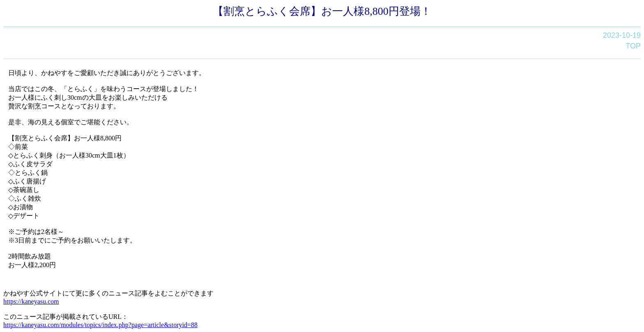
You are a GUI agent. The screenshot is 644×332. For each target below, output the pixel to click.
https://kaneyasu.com (31, 301)
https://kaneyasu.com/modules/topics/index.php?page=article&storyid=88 (100, 325)
